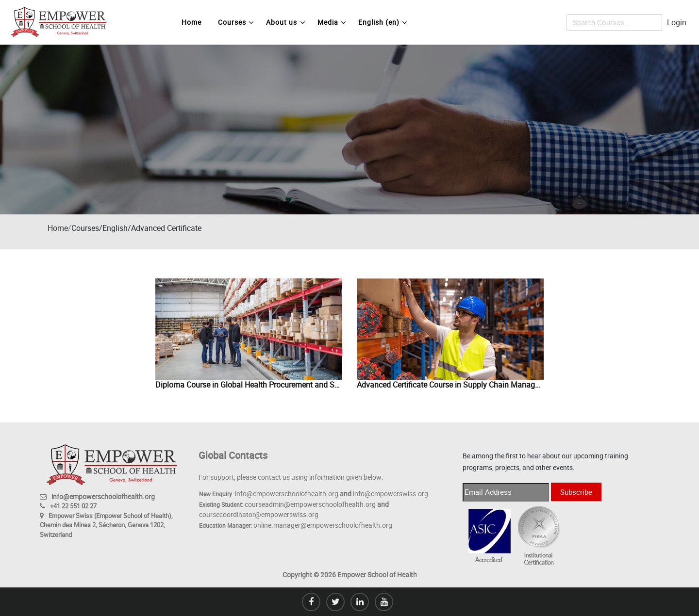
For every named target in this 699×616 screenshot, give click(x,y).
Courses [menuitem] (236, 22)
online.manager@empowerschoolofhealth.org (323, 525)
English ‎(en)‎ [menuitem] (383, 22)
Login (677, 22)
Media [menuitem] (332, 22)
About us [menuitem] (285, 22)
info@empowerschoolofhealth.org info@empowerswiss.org (332, 494)
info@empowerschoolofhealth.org (103, 496)
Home (58, 228)
